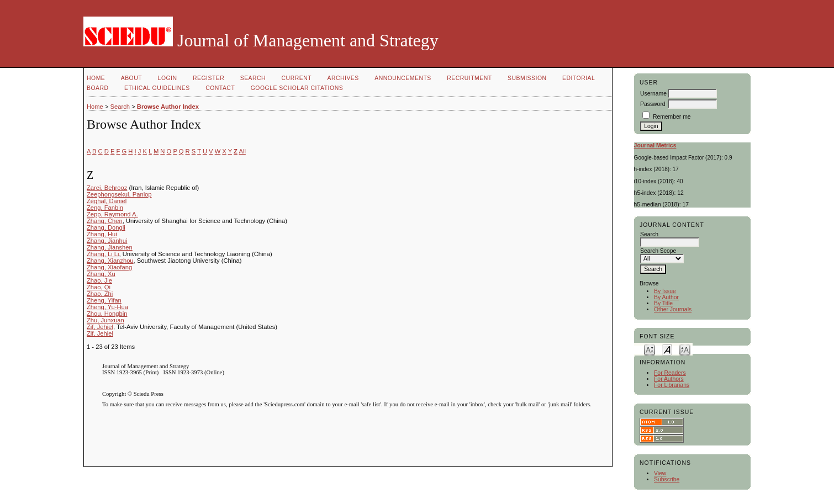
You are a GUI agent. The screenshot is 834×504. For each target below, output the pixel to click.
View (660, 473)
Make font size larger (685, 349)
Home (96, 78)
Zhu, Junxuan (105, 320)
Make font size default (667, 349)
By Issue (665, 291)
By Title (663, 303)
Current (297, 78)
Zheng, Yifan (104, 300)
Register (208, 78)
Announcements (403, 78)
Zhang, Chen (105, 221)
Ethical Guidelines (157, 88)
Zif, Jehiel (100, 327)
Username (653, 94)
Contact (220, 88)
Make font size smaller (650, 349)
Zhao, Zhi (100, 294)
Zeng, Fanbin (105, 208)
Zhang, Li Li (103, 254)
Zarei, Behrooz (107, 188)
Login (168, 78)
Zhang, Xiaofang (109, 267)
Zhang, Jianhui (107, 241)
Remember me (672, 117)
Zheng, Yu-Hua (107, 307)
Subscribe (667, 479)
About (131, 78)
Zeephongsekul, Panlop (119, 194)
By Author (666, 297)
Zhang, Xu (101, 274)
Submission (527, 78)
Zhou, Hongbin (107, 314)
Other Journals (673, 309)
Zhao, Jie (99, 280)
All (242, 151)
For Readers (670, 373)
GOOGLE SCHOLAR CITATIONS (297, 88)
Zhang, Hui (102, 234)
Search (253, 78)
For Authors (669, 379)
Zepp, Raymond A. (112, 214)
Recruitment (469, 78)
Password (653, 104)
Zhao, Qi (99, 287)
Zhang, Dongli (106, 227)
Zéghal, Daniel (107, 201)
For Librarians (672, 385)
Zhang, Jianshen (110, 247)
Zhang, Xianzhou (110, 261)
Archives (343, 78)
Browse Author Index (168, 107)
